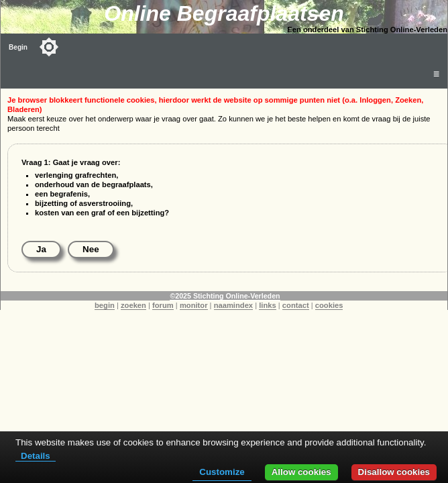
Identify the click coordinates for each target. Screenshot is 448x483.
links (268, 305)
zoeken (133, 305)
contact (296, 305)
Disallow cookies (394, 472)
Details (36, 456)
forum (163, 305)
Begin (18, 47)
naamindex (233, 305)
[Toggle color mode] (49, 47)
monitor (194, 305)
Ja (41, 249)
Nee (91, 249)
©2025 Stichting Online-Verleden (225, 296)
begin (105, 305)
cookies (329, 305)
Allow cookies (301, 472)
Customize (222, 472)
